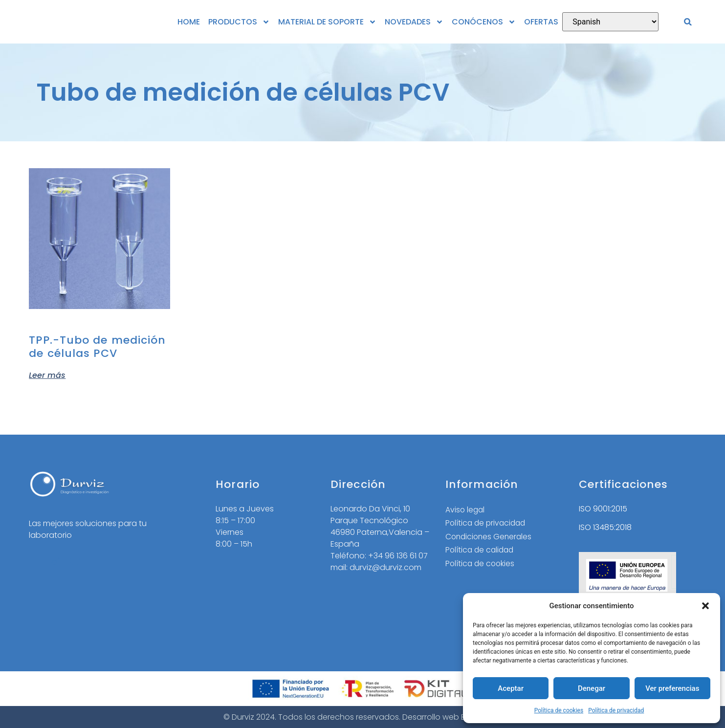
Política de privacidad (616, 710)
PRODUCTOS (239, 22)
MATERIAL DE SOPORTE (327, 22)
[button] (705, 606)
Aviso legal (466, 510)
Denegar (592, 688)
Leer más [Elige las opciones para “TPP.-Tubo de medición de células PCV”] (47, 375)
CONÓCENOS (484, 22)
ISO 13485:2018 (605, 527)
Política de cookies (559, 710)
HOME (189, 22)
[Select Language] (610, 22)
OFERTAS (541, 22)
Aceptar (511, 688)
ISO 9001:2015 (603, 509)
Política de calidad (481, 551)
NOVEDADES (414, 22)
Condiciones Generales (490, 537)
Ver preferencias (672, 688)
